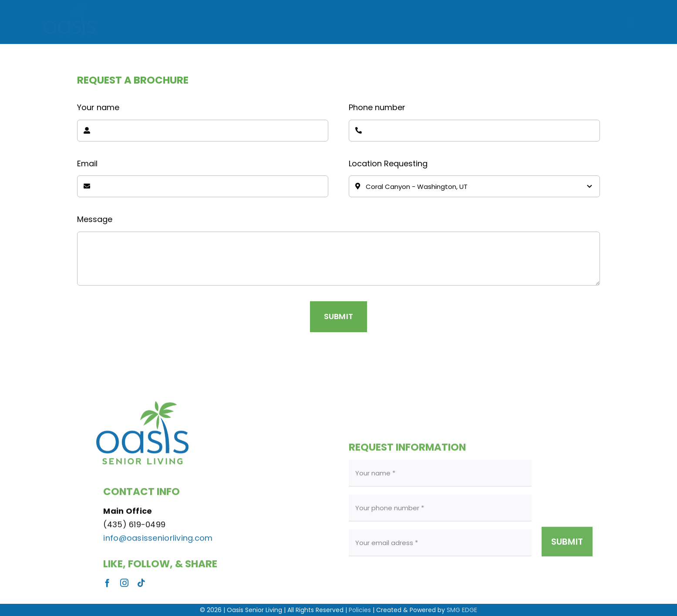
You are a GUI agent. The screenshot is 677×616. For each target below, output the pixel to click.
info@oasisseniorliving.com (158, 540)
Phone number (377, 107)
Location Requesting (388, 163)
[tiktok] (141, 586)
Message (95, 219)
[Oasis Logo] (142, 399)
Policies (360, 610)
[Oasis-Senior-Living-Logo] (69, 6)
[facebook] (107, 586)
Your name (98, 107)
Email (87, 163)
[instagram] (124, 586)
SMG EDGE (462, 610)
